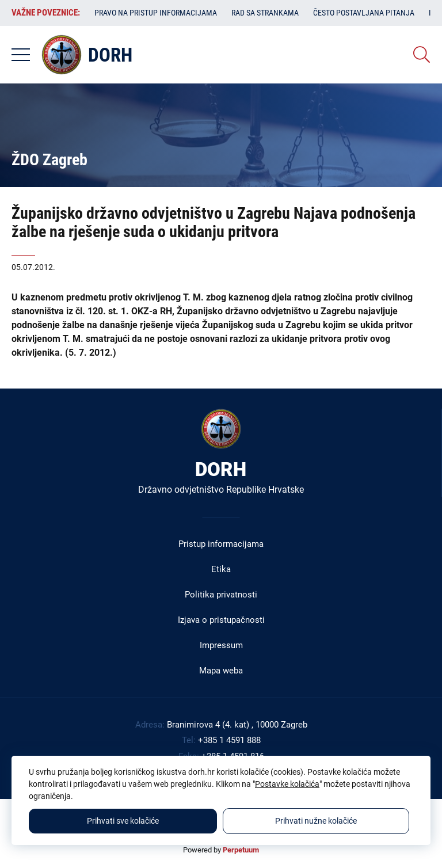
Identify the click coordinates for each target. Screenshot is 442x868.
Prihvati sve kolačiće (123, 821)
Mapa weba (221, 671)
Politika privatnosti (221, 595)
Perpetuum (241, 850)
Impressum (221, 645)
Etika (221, 569)
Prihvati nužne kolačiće (316, 821)
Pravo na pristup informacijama (156, 13)
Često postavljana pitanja (364, 13)
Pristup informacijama (221, 544)
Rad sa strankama (265, 13)
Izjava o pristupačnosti (221, 620)
